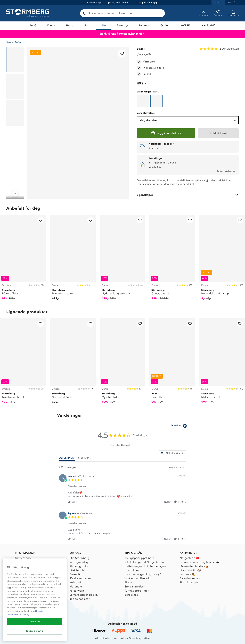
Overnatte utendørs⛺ (194, 566)
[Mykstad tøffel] (123, 363)
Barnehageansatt (191, 578)
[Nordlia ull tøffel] (73, 363)
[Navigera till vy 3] (15, 113)
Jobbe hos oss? (80, 599)
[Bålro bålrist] (23, 259)
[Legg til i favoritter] (122, 53)
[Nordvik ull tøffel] (23, 363)
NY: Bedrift (209, 25)
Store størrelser (135, 587)
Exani (141, 49)
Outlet (165, 25)
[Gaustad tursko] (172, 259)
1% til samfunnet (80, 578)
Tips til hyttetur (189, 582)
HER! (142, 34)
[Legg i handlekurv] (166, 133)
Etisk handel (77, 570)
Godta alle (35, 622)
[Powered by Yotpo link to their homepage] (179, 426)
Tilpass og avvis (35, 631)
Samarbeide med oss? (84, 595)
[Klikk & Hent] (218, 133)
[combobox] (177, 468)
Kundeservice (23, 558)
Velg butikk (155, 167)
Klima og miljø (79, 566)
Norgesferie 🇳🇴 (190, 558)
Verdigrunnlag (79, 562)
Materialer (76, 587)
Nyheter (144, 25)
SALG (33, 25)
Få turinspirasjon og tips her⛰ (200, 562)
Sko (104, 25)
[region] (35, 600)
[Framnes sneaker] (73, 259)
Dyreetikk (76, 574)
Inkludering (77, 582)
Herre (70, 25)
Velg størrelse (188, 120)
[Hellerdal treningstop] (222, 259)
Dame (51, 25)
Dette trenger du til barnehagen (145, 566)
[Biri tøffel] (172, 363)
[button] (73, 502)
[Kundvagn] (233, 13)
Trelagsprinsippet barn (139, 558)
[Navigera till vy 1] (15, 59)
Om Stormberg (79, 558)
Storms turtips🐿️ (190, 570)
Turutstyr (123, 25)
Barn (87, 25)
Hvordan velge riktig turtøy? (143, 574)
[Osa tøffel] (143, 101)
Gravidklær (132, 570)
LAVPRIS (185, 25)
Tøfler (18, 42)
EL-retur (130, 582)
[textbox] (185, 469)
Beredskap (132, 595)
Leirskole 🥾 (188, 574)
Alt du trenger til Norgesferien (144, 562)
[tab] (173, 453)
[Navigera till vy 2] (15, 86)
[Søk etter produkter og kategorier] (123, 13)
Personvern (77, 591)
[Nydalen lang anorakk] (123, 259)
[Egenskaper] (188, 195)
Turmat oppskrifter (137, 591)
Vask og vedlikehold (138, 578)
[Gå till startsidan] (28, 13)
